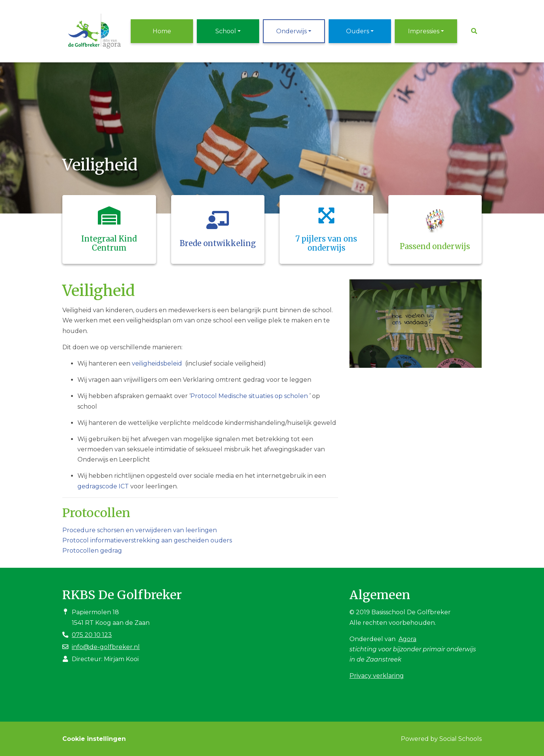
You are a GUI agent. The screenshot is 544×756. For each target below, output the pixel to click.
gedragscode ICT (103, 486)
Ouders (358, 31)
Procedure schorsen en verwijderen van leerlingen (140, 530)
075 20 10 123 (92, 635)
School (226, 31)
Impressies (424, 31)
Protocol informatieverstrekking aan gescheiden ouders (147, 540)
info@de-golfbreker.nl (106, 647)
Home (162, 31)
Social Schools (461, 739)
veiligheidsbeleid (157, 363)
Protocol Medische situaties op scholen (249, 396)
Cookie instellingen (94, 739)
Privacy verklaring (377, 676)
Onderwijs (291, 31)
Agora (407, 639)
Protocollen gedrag (92, 551)
